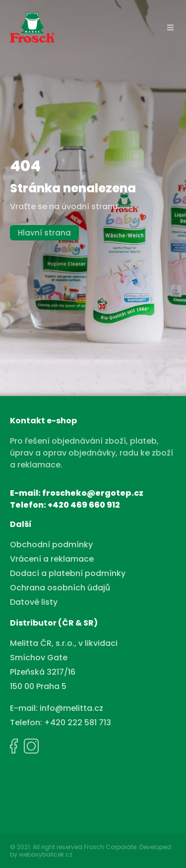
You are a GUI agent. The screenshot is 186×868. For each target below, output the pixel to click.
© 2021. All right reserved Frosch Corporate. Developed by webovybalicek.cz (91, 850)
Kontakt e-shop (43, 421)
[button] (171, 28)
